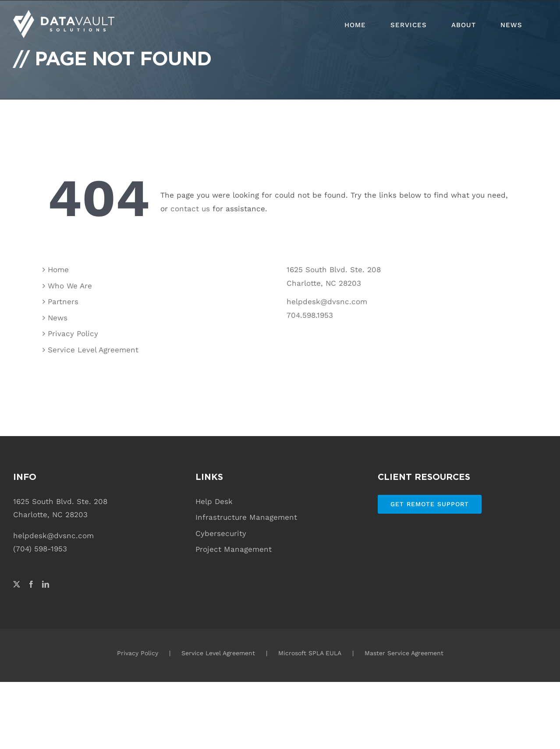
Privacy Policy (73, 334)
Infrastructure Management (246, 517)
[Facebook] (31, 584)
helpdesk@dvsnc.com (327, 302)
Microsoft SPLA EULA (310, 653)
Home (58, 270)
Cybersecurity (221, 533)
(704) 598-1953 (40, 549)
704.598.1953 (310, 315)
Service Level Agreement (93, 350)
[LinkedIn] (46, 584)
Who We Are (70, 286)
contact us (190, 209)
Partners (63, 302)
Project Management (234, 549)
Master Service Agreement (404, 653)
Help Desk (214, 501)
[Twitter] (17, 584)
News (58, 318)
